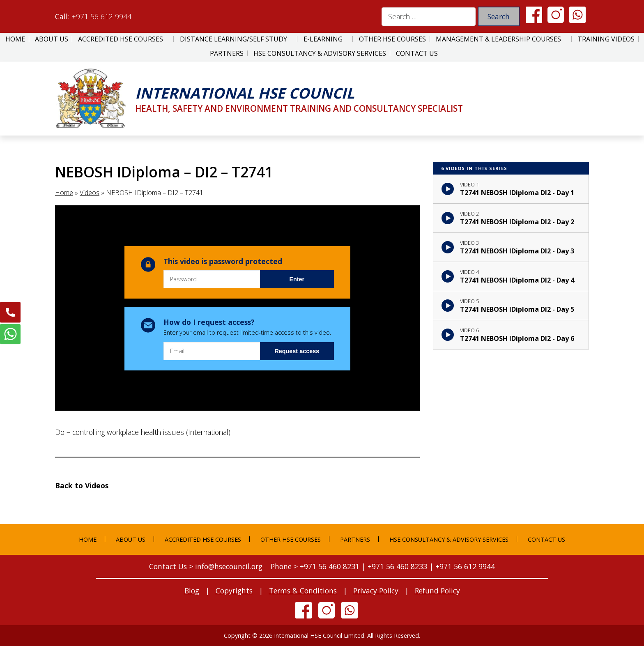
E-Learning (323, 39)
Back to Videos (82, 485)
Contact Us (417, 53)
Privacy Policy (376, 591)
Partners (227, 53)
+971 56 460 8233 (397, 566)
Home (15, 39)
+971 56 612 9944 (101, 16)
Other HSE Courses (392, 39)
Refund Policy (437, 591)
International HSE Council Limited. (320, 636)
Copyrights (234, 591)
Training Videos (606, 39)
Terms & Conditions (303, 591)
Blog (192, 591)
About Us (52, 39)
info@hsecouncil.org (229, 566)
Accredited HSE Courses (121, 39)
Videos (90, 193)
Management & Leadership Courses (498, 39)
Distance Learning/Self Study (233, 39)
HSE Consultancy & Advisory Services (320, 53)
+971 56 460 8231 (330, 566)
